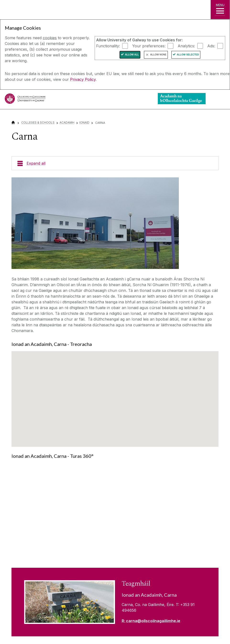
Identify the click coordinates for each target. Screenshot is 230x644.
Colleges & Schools (38, 123)
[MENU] (220, 10)
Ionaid (84, 123)
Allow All (132, 55)
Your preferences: (149, 46)
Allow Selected (188, 55)
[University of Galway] (25, 100)
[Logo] (182, 99)
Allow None (158, 55)
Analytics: (186, 46)
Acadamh (67, 123)
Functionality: (108, 46)
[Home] (13, 123)
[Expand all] (115, 163)
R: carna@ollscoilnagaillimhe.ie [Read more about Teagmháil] (151, 621)
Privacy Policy (83, 79)
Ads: (211, 46)
